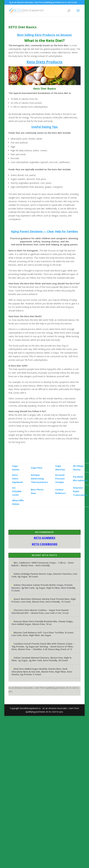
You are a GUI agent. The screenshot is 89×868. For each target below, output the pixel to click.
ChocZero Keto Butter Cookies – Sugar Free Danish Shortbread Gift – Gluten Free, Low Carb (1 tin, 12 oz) (40, 611)
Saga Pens (37, 468)
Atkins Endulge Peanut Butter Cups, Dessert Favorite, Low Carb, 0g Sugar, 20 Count (44, 575)
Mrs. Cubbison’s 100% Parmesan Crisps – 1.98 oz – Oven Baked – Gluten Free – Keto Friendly (43, 564)
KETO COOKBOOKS (44, 544)
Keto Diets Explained (17, 478)
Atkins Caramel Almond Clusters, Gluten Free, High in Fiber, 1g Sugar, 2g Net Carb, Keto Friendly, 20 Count (41, 659)
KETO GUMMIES (44, 538)
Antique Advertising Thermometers (39, 478)
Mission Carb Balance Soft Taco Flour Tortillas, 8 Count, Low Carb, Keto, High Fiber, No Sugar (43, 634)
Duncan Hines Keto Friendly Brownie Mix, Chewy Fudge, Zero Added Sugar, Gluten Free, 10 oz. (42, 623)
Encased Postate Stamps (60, 478)
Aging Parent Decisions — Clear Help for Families (44, 231)
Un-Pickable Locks (17, 491)
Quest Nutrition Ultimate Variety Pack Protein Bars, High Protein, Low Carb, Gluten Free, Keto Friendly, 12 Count (44, 600)
